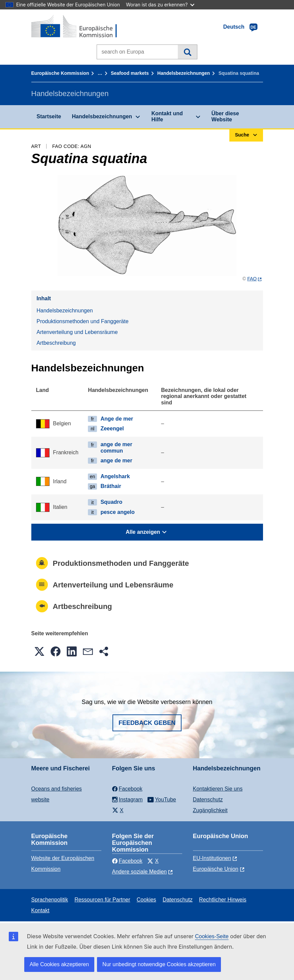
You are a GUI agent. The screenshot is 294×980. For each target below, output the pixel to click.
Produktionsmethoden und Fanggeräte (83, 321)
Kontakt (40, 910)
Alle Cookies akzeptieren (59, 964)
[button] (39, 651)
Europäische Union (216, 869)
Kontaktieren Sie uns (218, 789)
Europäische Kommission (60, 73)
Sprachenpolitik (50, 900)
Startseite (49, 116)
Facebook (127, 861)
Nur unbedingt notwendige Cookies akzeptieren (159, 964)
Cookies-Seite (212, 936)
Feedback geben (147, 723)
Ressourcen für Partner (102, 900)
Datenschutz (208, 800)
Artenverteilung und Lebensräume (77, 332)
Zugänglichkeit (210, 810)
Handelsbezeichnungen (184, 73)
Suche (187, 52)
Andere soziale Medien (140, 872)
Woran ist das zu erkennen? (160, 5)
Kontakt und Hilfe (167, 116)
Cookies (146, 900)
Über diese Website (225, 116)
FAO (252, 279)
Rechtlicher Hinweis (223, 900)
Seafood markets (130, 73)
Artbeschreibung (56, 343)
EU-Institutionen (212, 858)
